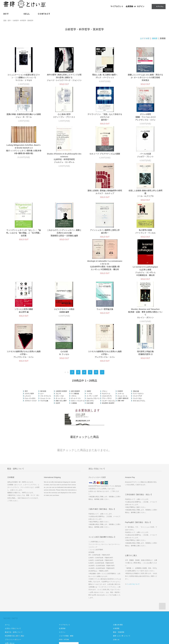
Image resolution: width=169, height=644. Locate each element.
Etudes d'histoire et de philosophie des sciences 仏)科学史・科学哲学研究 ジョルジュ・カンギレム (64, 158)
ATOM (67, 608)
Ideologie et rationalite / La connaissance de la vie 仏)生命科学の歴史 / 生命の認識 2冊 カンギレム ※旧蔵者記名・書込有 (105, 234)
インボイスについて (133, 553)
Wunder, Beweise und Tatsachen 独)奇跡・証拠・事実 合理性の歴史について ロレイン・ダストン (145, 282)
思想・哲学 (7, 20)
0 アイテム (158, 6)
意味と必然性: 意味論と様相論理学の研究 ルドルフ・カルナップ (24, 197)
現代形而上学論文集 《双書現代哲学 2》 (145, 322)
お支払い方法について (13, 597)
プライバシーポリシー (13, 608)
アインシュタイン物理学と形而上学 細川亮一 (24, 237)
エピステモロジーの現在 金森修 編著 (64, 279)
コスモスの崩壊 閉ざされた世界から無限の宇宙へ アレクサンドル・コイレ (24, 323)
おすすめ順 (145, 38)
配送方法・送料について (14, 601)
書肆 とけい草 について (122, 605)
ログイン (141, 6)
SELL (27, 14)
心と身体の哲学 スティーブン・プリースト (64, 116)
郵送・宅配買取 (119, 601)
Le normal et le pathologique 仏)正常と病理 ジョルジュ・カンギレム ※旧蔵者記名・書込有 (145, 240)
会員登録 (129, 6)
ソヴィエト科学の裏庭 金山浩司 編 (24, 279)
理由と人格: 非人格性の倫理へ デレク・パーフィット (105, 76)
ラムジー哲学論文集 (105, 278)
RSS (61, 608)
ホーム (7, 593)
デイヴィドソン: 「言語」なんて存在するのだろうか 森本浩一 (105, 117)
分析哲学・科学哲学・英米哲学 (23, 20)
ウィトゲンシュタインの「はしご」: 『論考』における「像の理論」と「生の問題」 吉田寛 (105, 199)
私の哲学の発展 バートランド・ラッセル (64, 237)
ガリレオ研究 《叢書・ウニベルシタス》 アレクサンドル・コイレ (145, 117)
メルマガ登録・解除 (66, 605)
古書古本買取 (118, 593)
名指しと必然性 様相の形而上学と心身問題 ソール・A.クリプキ (64, 199)
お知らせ (116, 608)
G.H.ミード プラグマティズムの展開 (105, 154)
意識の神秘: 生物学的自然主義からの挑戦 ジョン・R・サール (24, 116)
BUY (10, 14)
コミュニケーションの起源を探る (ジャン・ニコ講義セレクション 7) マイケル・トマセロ (24, 77)
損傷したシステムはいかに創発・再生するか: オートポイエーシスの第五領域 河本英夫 (145, 77)
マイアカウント (117, 6)
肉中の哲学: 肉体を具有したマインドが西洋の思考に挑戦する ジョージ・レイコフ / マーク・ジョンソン (64, 77)
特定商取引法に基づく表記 (15, 605)
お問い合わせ (10, 612)
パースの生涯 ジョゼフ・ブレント (145, 155)
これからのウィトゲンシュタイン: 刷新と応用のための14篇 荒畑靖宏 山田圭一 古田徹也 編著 (145, 199)
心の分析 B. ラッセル (64, 322)
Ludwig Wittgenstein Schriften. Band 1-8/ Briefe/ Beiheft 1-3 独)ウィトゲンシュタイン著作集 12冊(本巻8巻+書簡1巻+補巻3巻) (24, 149)
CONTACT (44, 14)
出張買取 (116, 597)
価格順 (155, 38)
